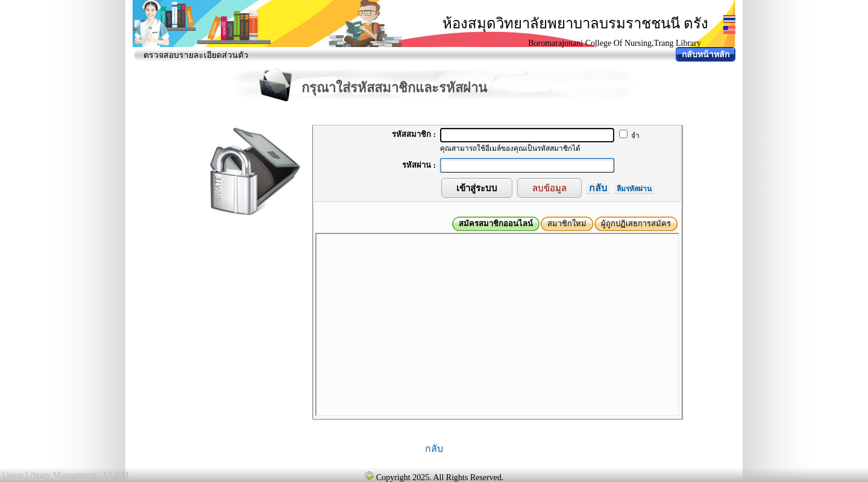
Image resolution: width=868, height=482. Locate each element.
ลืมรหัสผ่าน (634, 189)
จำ (629, 136)
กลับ (598, 188)
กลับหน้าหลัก (706, 55)
